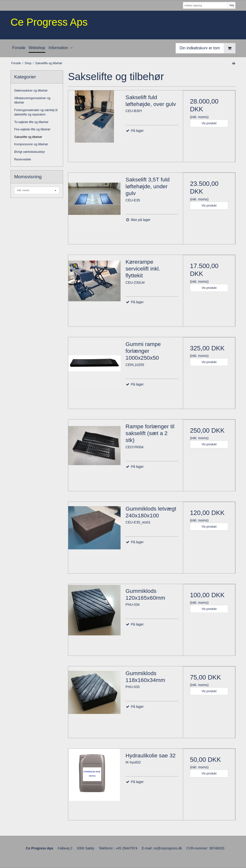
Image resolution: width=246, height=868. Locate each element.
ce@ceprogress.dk (168, 848)
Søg (231, 5)
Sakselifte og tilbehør (28, 137)
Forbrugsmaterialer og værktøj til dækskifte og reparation (36, 112)
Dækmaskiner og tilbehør (31, 91)
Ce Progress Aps (49, 22)
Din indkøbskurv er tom (208, 48)
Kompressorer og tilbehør (31, 144)
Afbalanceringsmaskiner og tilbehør (32, 100)
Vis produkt (209, 123)
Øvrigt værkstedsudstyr (30, 152)
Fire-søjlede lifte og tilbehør (32, 129)
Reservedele (23, 159)
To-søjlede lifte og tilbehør (31, 122)
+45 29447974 (126, 848)
